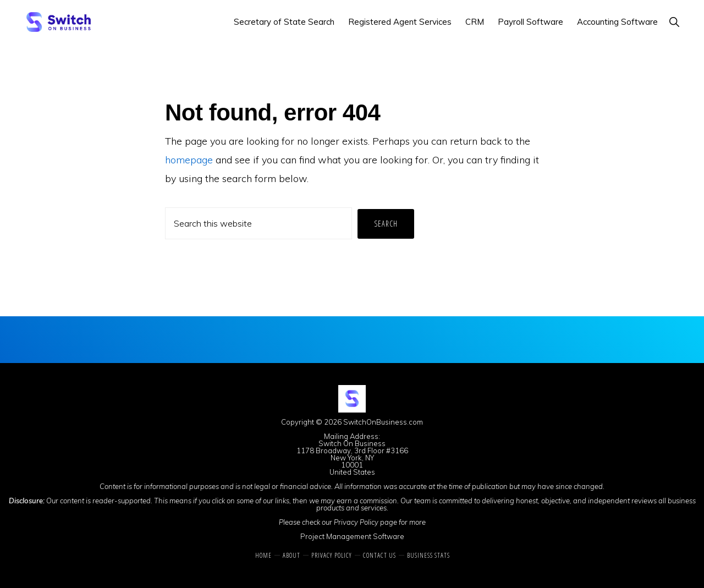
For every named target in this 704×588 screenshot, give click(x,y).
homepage (189, 160)
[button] (674, 22)
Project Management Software (352, 536)
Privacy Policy (356, 522)
